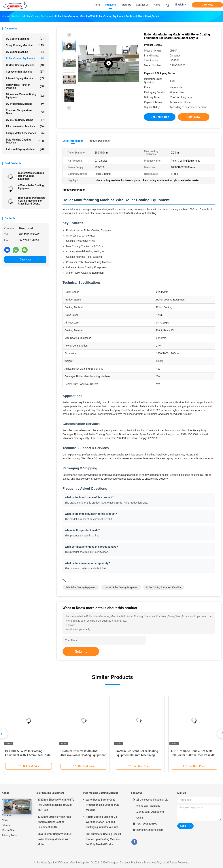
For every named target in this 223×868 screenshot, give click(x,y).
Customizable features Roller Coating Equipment (31, 176)
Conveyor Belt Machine (25, 72)
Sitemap (6, 825)
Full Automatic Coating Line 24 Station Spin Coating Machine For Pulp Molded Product (103, 839)
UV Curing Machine (25, 52)
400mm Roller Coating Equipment (31, 187)
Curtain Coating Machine (25, 65)
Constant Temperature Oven (25, 112)
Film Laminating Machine (25, 126)
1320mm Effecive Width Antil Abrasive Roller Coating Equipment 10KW (83, 755)
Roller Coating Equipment (25, 58)
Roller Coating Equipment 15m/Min (164, 587)
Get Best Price (160, 117)
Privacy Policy (10, 835)
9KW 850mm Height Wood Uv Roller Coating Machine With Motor (55, 839)
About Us (7, 815)
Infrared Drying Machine (25, 78)
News (5, 820)
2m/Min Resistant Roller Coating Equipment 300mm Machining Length (137, 755)
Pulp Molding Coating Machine (25, 141)
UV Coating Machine (25, 39)
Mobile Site (8, 830)
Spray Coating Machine (25, 45)
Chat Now (208, 5)
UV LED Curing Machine (25, 120)
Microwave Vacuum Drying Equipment (25, 96)
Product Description (100, 141)
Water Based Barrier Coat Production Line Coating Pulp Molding (103, 805)
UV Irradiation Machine (25, 104)
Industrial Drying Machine (25, 149)
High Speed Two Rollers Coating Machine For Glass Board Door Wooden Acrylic (32, 201)
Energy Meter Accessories (25, 133)
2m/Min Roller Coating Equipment (121, 587)
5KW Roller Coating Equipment (81, 587)
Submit (81, 651)
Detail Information (73, 141)
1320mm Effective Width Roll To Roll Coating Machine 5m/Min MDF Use (56, 805)
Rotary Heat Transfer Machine (25, 86)
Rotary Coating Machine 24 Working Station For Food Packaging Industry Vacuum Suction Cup (102, 822)
